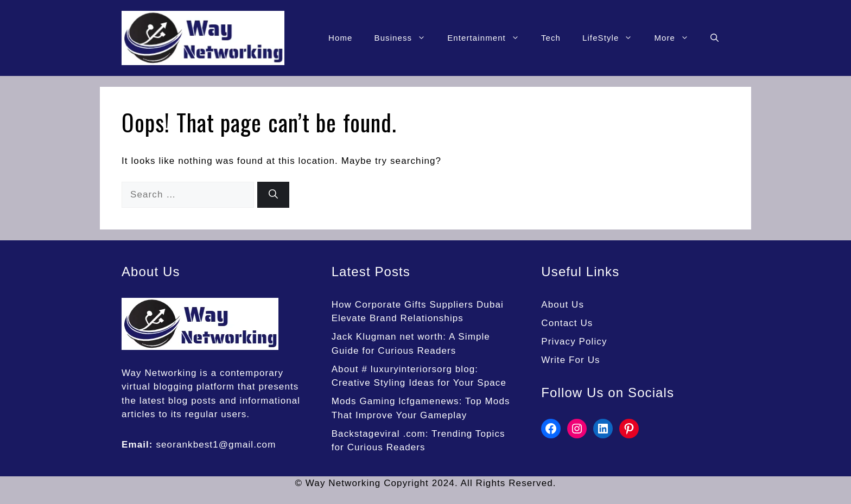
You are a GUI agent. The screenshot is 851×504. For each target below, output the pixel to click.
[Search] (273, 195)
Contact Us (567, 323)
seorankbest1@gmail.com (216, 445)
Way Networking (159, 373)
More (677, 38)
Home (340, 38)
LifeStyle (613, 38)
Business (406, 38)
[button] (715, 38)
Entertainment (489, 38)
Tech (551, 38)
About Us (563, 305)
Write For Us (570, 360)
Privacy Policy (574, 342)
